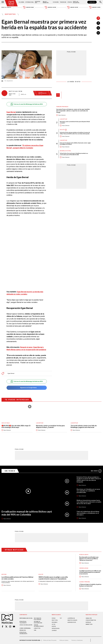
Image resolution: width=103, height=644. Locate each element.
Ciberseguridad (84, 568)
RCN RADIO (55, 622)
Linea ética (37, 628)
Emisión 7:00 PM (72, 7)
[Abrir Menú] (3, 2)
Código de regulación (26, 625)
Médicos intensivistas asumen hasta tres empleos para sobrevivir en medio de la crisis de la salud (89, 502)
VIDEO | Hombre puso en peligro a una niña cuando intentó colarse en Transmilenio (53, 578)
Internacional (30, 2)
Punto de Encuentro (76, 2)
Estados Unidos (84, 555)
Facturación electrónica (38, 619)
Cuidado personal (85, 582)
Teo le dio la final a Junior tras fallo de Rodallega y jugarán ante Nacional (84, 427)
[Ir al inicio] (11, 3)
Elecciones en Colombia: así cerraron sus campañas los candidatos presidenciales (88, 491)
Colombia (21, 2)
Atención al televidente (23, 622)
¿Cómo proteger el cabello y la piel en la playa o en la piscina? (90, 585)
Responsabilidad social (26, 618)
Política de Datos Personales (50, 640)
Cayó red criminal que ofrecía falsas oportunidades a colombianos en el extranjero (88, 513)
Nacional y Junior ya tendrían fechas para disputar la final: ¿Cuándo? (75, 122)
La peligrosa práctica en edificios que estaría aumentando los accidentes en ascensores (90, 572)
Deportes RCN (37, 2)
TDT (61, 618)
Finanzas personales (62, 107)
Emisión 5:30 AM (28, 7)
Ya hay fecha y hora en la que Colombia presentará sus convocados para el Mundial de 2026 (74, 154)
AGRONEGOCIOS (72, 622)
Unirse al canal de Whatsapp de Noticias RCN (27, 104)
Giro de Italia (5, 423)
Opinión (70, 2)
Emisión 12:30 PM (50, 7)
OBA (35, 630)
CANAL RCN (92, 2)
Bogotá (62, 130)
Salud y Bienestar (46, 2)
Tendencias (63, 2)
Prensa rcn (23, 630)
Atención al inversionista (23, 633)
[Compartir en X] (98, 28)
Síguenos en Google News (27, 388)
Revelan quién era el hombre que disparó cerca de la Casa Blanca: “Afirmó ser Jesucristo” (89, 559)
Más (96, 471)
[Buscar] (100, 2)
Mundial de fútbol (65, 151)
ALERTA (54, 626)
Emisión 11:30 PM (95, 7)
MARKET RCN (89, 624)
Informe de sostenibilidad (38, 622)
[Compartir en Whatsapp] (98, 33)
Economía (56, 2)
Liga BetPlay (64, 119)
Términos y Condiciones (77, 640)
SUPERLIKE (88, 622)
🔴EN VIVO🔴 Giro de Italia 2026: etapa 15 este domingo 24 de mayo (16, 427)
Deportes (10, 14)
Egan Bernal (11, 112)
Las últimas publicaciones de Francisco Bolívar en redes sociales (17, 578)
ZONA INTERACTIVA (91, 620)
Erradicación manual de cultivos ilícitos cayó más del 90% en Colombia (27, 513)
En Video (10, 471)
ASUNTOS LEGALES (72, 620)
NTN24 (54, 618)
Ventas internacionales (39, 626)
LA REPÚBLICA (71, 618)
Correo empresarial (25, 628)
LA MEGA (54, 630)
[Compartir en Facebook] (98, 23)
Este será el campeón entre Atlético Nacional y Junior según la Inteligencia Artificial (75, 143)
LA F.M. (54, 624)
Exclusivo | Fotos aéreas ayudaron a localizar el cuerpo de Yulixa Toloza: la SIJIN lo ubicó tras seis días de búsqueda (75, 133)
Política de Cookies (64, 640)
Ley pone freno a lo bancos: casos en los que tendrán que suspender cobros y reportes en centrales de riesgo (73, 111)
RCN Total (55, 620)
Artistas (4, 574)
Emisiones (7, 7)
